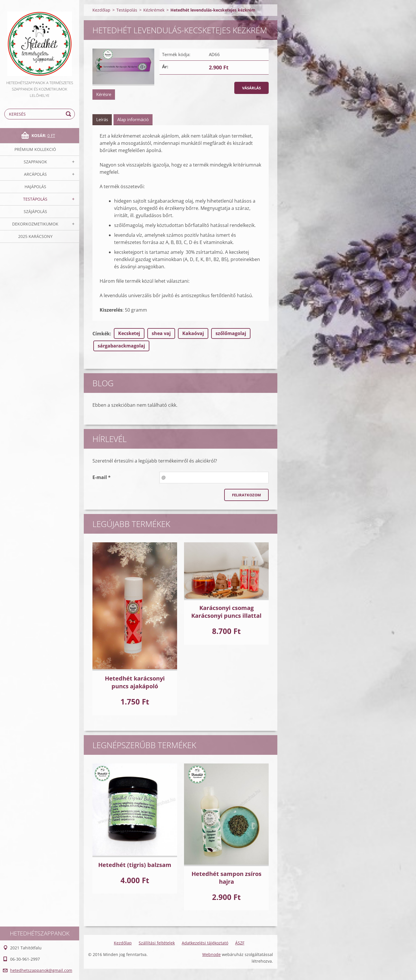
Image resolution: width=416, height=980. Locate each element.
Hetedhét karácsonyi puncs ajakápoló (135, 682)
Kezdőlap (101, 10)
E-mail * (102, 477)
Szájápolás (35, 211)
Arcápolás (35, 174)
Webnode (211, 954)
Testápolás (35, 199)
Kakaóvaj (193, 333)
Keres (69, 114)
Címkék (101, 334)
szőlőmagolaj (231, 333)
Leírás (102, 119)
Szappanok (35, 162)
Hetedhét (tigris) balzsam (135, 865)
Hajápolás (35, 187)
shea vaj (161, 333)
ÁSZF (240, 943)
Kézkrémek (154, 10)
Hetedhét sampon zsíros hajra (226, 878)
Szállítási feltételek (157, 943)
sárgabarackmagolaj (121, 346)
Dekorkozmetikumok (35, 224)
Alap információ (133, 119)
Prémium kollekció (35, 149)
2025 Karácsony (35, 236)
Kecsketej (129, 333)
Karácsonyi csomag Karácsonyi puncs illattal (226, 612)
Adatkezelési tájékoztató (205, 943)
